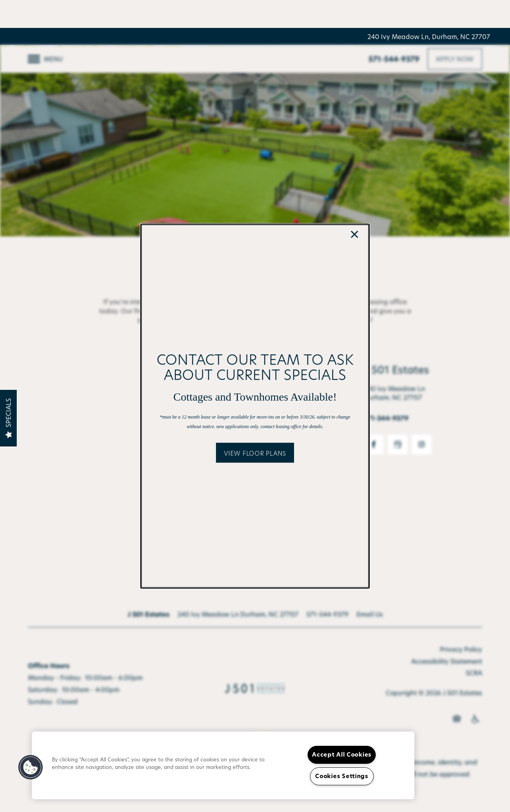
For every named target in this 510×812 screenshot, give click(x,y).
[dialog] (255, 406)
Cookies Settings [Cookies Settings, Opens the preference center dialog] (342, 776)
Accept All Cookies (342, 755)
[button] (255, 453)
